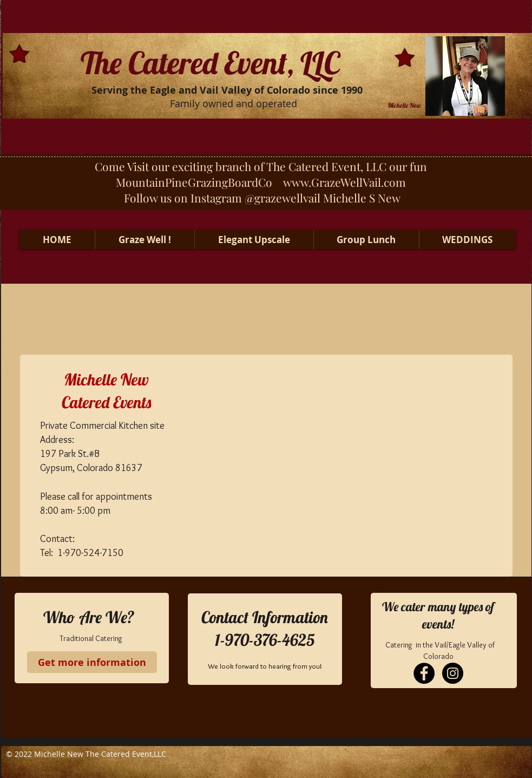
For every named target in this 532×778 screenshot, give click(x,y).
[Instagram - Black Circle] (453, 673)
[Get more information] (92, 662)
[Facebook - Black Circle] (424, 673)
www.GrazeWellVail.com (344, 182)
